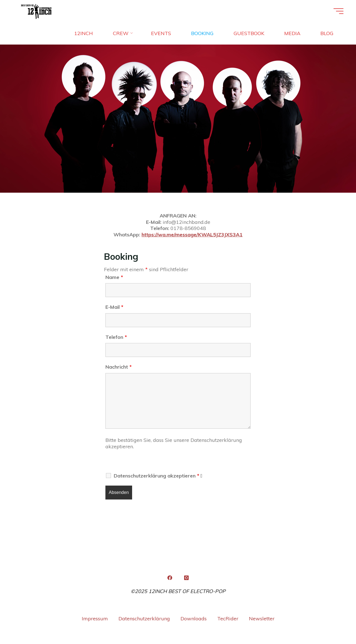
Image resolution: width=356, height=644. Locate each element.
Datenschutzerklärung (144, 619)
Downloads (194, 619)
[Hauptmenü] (338, 11)
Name (114, 277)
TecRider (228, 619)
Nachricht (118, 367)
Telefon (116, 337)
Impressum (95, 619)
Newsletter (262, 619)
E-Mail (114, 307)
